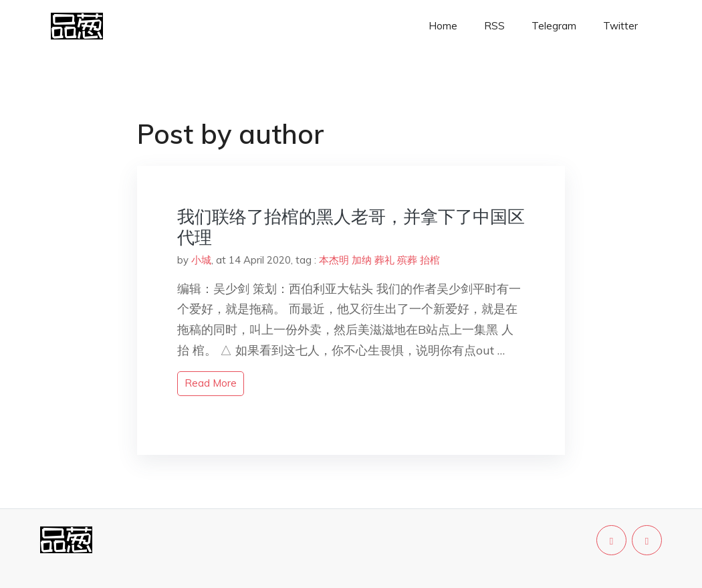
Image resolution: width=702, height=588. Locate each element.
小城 (201, 260)
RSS (494, 26)
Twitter (620, 26)
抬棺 (430, 260)
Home (443, 26)
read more (211, 383)
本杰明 (334, 260)
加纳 (362, 260)
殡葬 (407, 260)
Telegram (554, 26)
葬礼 (384, 260)
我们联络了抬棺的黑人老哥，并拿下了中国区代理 (351, 227)
